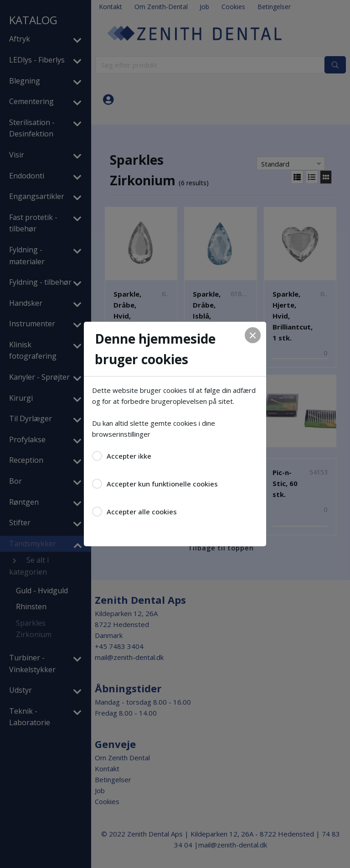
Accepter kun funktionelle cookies (162, 484)
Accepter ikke (129, 456)
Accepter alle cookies (142, 512)
